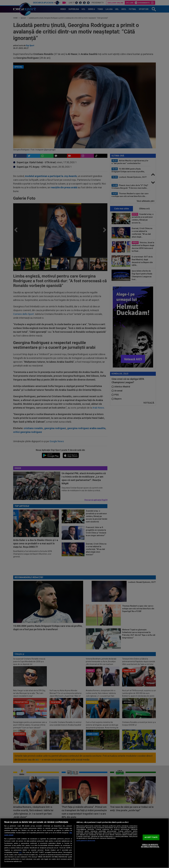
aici (20, 852)
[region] (84, 843)
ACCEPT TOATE (151, 837)
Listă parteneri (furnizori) (86, 841)
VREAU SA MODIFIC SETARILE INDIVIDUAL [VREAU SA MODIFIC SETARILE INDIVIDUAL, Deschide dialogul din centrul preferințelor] (150, 846)
